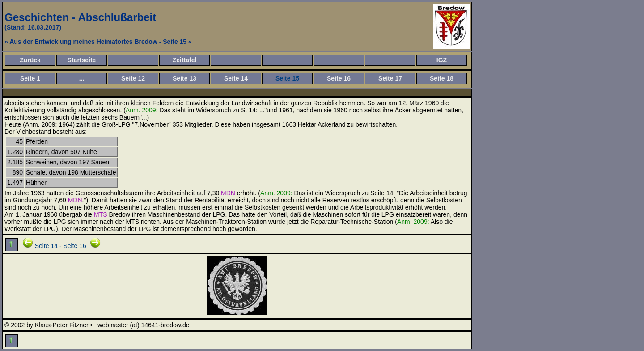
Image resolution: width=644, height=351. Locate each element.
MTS (101, 214)
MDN (228, 193)
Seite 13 (184, 78)
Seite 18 (442, 78)
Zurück (30, 60)
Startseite (82, 60)
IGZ (442, 60)
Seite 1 (30, 78)
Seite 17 (390, 78)
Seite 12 (133, 78)
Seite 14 (236, 78)
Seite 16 (339, 78)
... (82, 78)
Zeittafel (185, 60)
